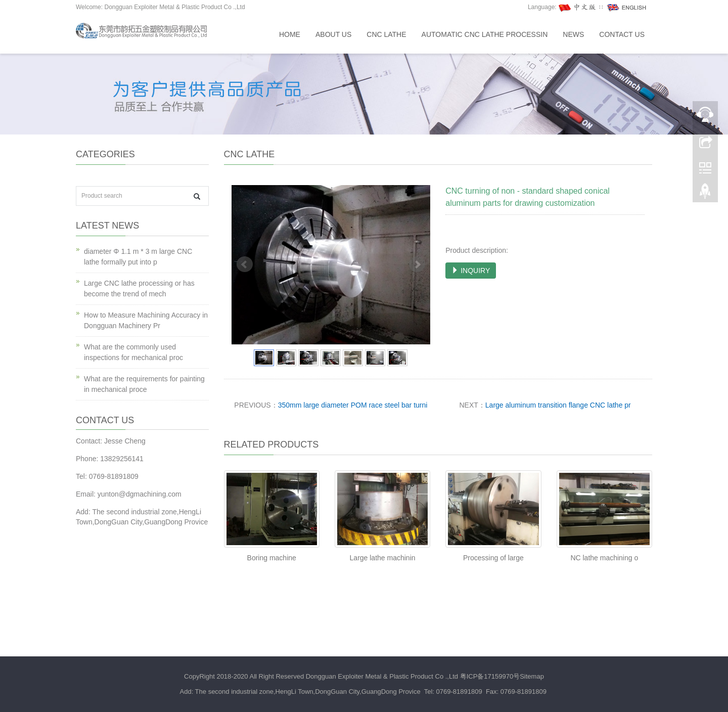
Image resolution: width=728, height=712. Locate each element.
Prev (245, 264)
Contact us (622, 34)
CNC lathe (386, 34)
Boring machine (272, 558)
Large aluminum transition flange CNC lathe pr (558, 405)
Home (290, 34)
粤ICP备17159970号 (490, 676)
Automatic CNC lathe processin (485, 34)
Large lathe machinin (383, 558)
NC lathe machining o (604, 558)
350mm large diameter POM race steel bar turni (353, 405)
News (573, 34)
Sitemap (532, 676)
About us (333, 34)
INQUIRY (471, 271)
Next (417, 264)
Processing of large (493, 558)
